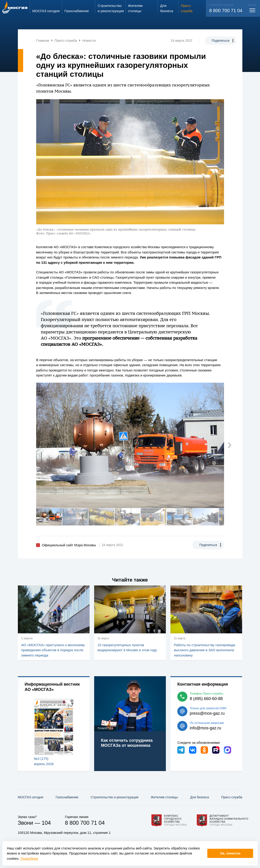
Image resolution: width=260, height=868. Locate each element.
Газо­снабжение (67, 797)
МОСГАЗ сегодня (31, 797)
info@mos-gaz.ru (205, 728)
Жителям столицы (164, 797)
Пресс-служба (232, 797)
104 (46, 823)
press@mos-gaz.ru (207, 713)
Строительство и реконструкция (115, 797)
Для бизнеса (200, 797)
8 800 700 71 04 (226, 11)
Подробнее (29, 858)
